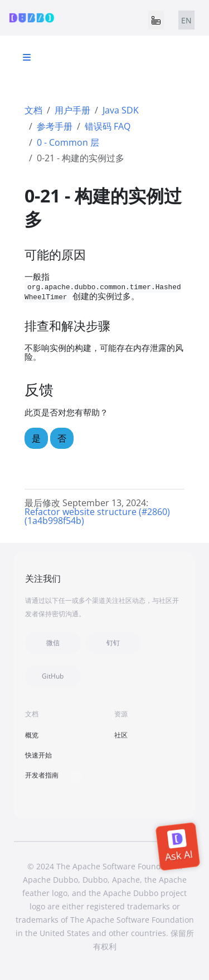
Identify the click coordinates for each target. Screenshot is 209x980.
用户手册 (72, 110)
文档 (33, 110)
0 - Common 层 (68, 142)
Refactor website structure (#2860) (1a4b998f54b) (97, 516)
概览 (32, 735)
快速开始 (38, 755)
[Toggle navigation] (156, 20)
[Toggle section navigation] (27, 57)
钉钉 (113, 643)
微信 (53, 643)
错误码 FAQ (108, 126)
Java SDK (121, 110)
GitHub (53, 676)
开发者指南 (42, 775)
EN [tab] (186, 20)
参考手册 (55, 126)
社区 (121, 735)
